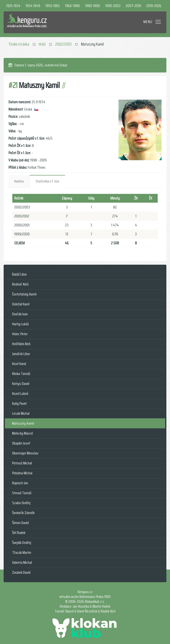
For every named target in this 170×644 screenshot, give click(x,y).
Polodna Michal (22, 473)
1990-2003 (113, 6)
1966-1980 (72, 6)
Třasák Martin (22, 553)
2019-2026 (154, 6)
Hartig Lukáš (20, 324)
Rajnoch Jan (20, 483)
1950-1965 (53, 6)
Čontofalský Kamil (24, 294)
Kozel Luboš (20, 394)
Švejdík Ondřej (22, 543)
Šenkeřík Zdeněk (23, 513)
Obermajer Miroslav (25, 453)
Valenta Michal (22, 562)
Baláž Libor (19, 274)
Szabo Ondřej (21, 503)
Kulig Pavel (19, 403)
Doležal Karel (21, 304)
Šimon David (20, 523)
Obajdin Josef (21, 443)
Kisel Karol (19, 364)
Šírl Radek (19, 533)
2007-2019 (133, 6)
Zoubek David (21, 572)
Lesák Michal (21, 413)
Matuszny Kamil (23, 423)
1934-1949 (33, 6)
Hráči (42, 44)
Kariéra (19, 181)
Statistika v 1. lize (47, 181)
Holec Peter (20, 334)
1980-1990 (92, 6)
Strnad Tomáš (22, 493)
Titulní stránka (19, 44)
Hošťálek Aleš (21, 344)
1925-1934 (13, 6)
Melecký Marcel (22, 433)
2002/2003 (63, 44)
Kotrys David (21, 384)
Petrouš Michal (22, 463)
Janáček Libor (21, 354)
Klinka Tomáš (21, 374)
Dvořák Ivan (20, 314)
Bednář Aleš (20, 284)
